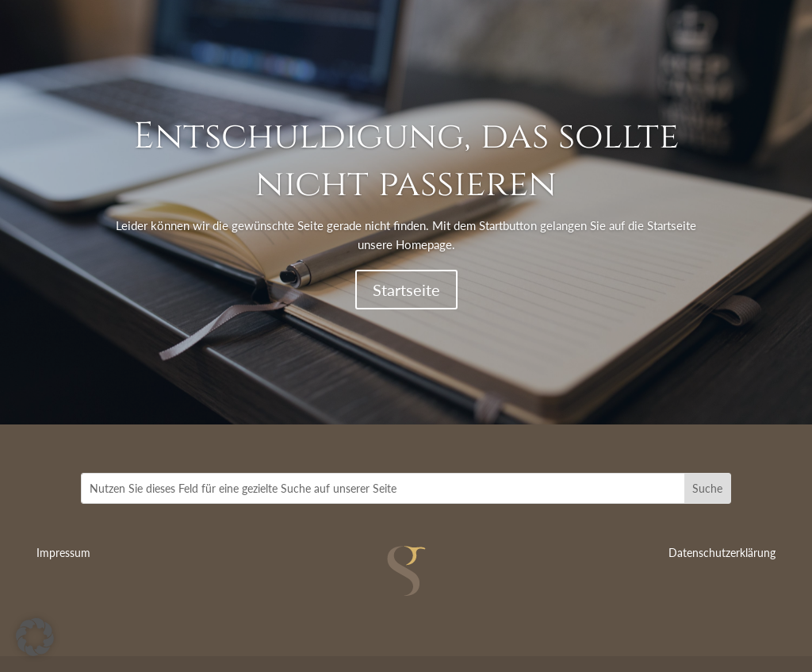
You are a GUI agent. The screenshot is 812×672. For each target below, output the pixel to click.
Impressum (63, 553)
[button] (35, 637)
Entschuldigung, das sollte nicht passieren (406, 160)
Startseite (406, 290)
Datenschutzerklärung (722, 553)
